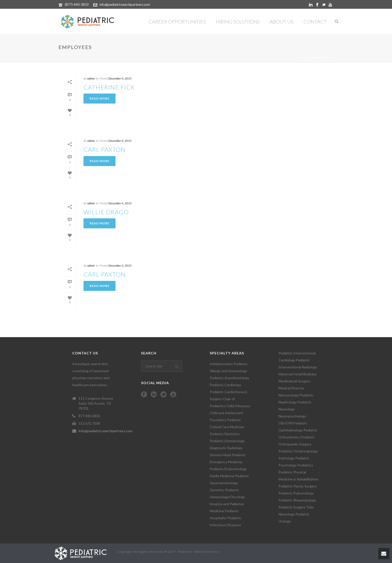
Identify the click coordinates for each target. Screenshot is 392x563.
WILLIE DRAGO (106, 212)
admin (91, 78)
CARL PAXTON (105, 149)
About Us (282, 22)
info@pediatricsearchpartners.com (125, 5)
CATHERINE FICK (109, 87)
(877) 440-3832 (77, 5)
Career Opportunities (177, 22)
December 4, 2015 (120, 78)
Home (305, 58)
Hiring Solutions (238, 22)
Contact (315, 22)
